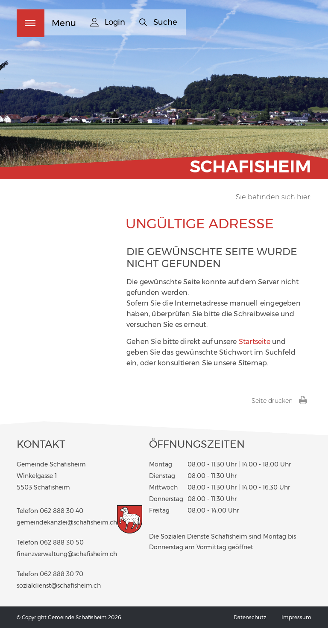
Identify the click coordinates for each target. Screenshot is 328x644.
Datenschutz (250, 634)
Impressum (296, 634)
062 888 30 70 (61, 590)
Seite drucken (279, 417)
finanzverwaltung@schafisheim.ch (67, 570)
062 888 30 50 (62, 559)
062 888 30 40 (61, 527)
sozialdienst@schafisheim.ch (59, 602)
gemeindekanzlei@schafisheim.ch (67, 539)
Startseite (255, 357)
